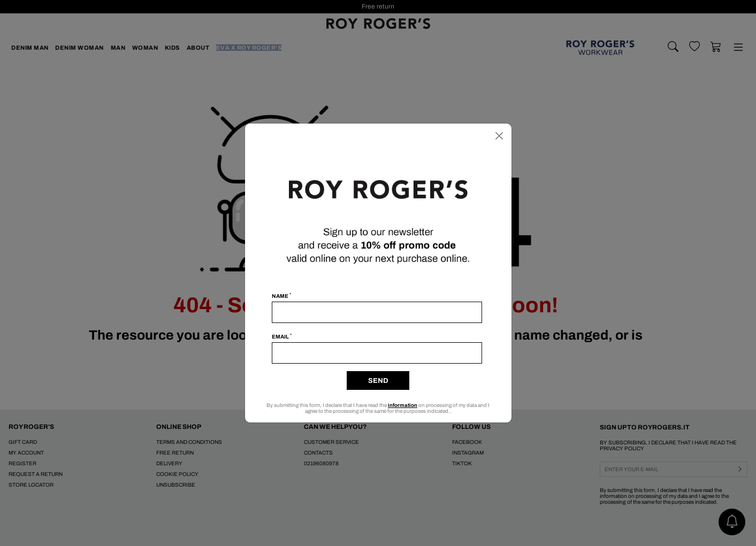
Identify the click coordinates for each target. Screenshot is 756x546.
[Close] (499, 136)
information (403, 405)
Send (378, 381)
